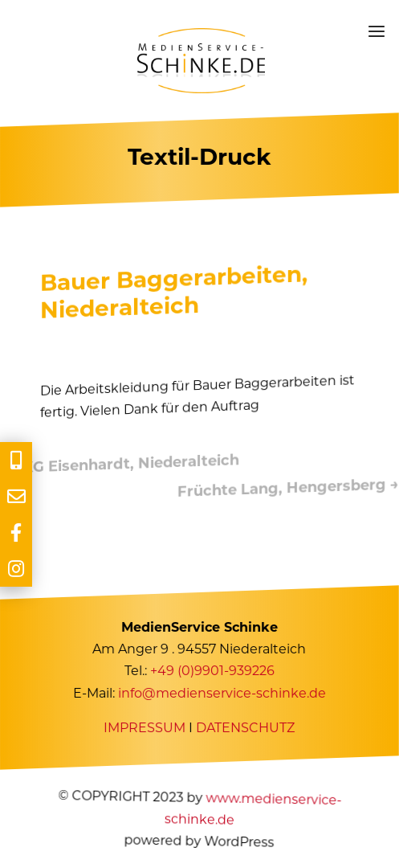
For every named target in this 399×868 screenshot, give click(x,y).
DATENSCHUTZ (246, 728)
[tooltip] (16, 460)
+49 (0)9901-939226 (212, 671)
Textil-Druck (200, 157)
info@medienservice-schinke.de (222, 693)
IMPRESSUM (145, 728)
